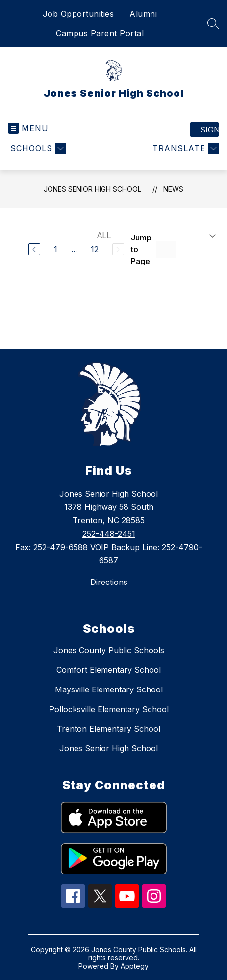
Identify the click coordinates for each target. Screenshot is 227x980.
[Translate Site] (185, 148)
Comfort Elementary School (109, 670)
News (173, 189)
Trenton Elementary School (109, 729)
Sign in (210, 130)
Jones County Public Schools (109, 650)
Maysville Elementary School (109, 689)
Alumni (143, 14)
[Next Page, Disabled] (118, 249)
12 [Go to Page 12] (95, 249)
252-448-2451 (109, 534)
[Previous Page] (34, 249)
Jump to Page (141, 249)
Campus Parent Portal (100, 33)
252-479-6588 (61, 547)
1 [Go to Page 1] (56, 249)
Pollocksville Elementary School (109, 709)
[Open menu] (28, 128)
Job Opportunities (78, 14)
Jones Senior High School (92, 189)
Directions (109, 582)
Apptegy (135, 966)
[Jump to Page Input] (166, 250)
